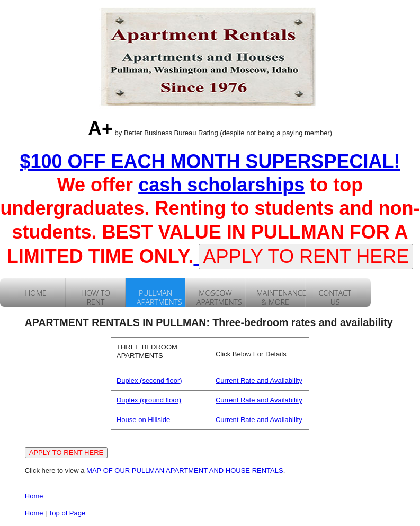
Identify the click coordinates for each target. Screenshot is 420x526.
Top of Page (67, 513)
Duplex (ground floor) (149, 400)
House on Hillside (143, 420)
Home (34, 496)
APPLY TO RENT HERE (306, 256)
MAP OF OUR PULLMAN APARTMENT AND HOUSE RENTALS (185, 471)
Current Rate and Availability (259, 380)
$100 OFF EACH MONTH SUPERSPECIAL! (210, 161)
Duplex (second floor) (149, 380)
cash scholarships (221, 185)
